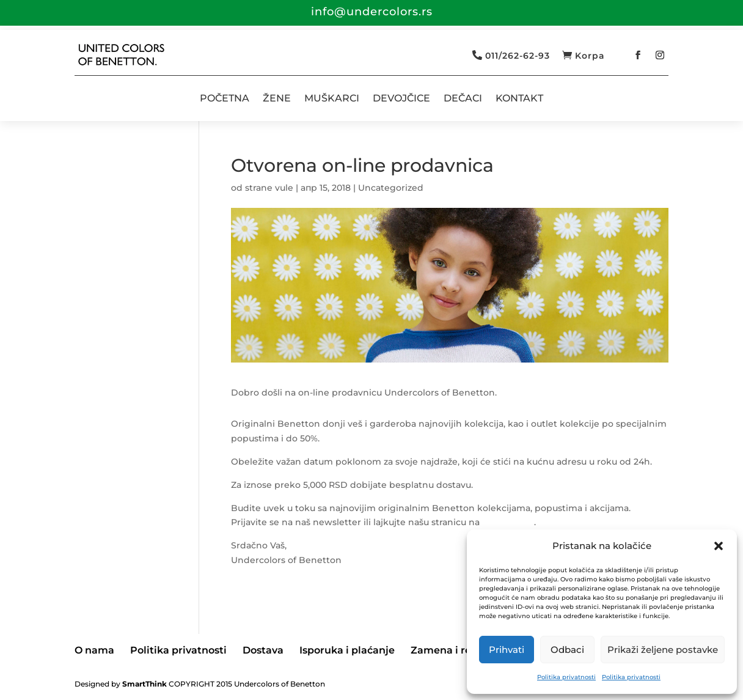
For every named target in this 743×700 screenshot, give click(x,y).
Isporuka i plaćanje (347, 650)
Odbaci (567, 650)
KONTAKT (519, 98)
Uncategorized (391, 188)
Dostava (263, 650)
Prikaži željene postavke (663, 650)
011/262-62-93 (518, 56)
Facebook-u (508, 522)
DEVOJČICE (401, 98)
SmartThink (145, 684)
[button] (719, 546)
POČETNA (225, 98)
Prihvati (507, 650)
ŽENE (277, 98)
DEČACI (463, 98)
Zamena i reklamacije (466, 650)
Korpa (590, 56)
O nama (94, 650)
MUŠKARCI (332, 98)
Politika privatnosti (566, 677)
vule (284, 188)
